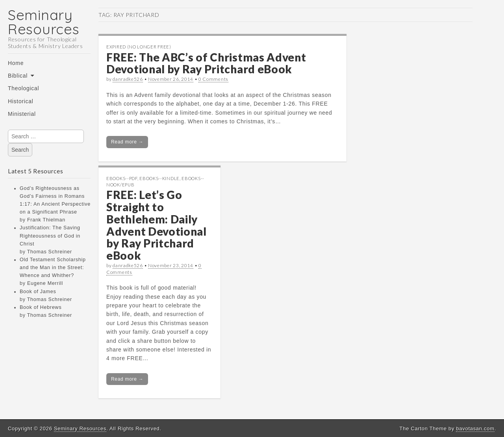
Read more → (127, 142)
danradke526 (128, 79)
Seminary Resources (44, 22)
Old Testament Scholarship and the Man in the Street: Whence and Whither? (53, 268)
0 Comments (213, 79)
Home (16, 63)
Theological (23, 88)
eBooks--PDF (122, 178)
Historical (21, 101)
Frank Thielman (46, 220)
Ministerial (22, 114)
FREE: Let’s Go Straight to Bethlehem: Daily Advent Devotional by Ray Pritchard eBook (157, 225)
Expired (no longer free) (139, 47)
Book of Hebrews (41, 307)
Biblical (18, 76)
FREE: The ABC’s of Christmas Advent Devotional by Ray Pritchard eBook (206, 63)
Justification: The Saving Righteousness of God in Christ (50, 236)
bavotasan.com (475, 429)
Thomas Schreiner (50, 252)
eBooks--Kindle (159, 178)
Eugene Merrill (45, 283)
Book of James (38, 292)
